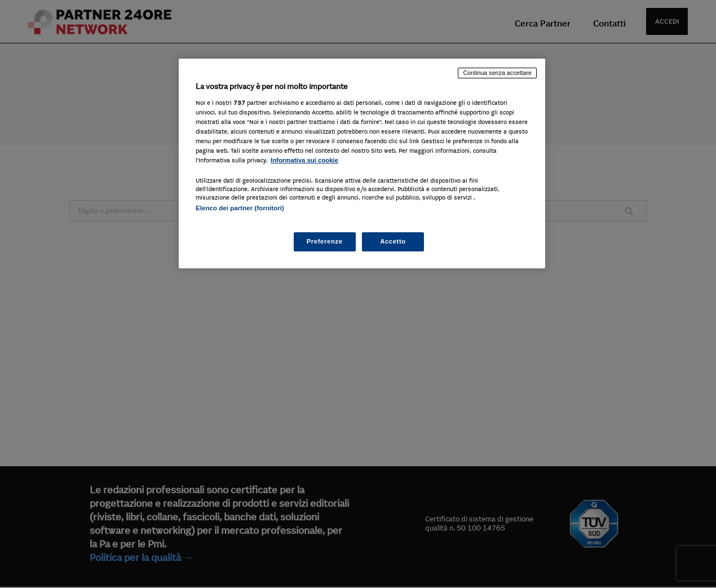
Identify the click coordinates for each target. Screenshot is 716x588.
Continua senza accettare (497, 73)
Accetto (393, 241)
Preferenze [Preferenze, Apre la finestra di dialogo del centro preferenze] (325, 241)
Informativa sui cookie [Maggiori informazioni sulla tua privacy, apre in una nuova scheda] (304, 160)
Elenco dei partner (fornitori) (240, 208)
